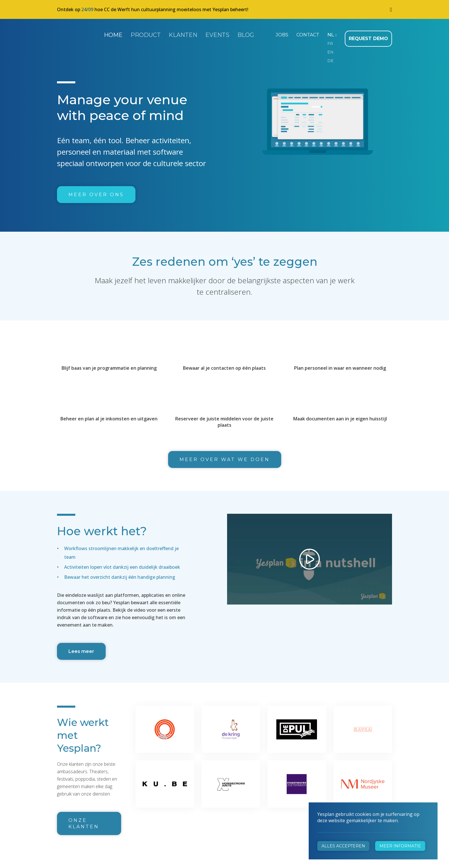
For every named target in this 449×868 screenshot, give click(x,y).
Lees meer (81, 647)
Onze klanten (84, 819)
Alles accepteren (343, 846)
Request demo (370, 34)
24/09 (87, 9)
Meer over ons (96, 190)
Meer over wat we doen (225, 455)
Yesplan (78, 34)
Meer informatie (400, 846)
